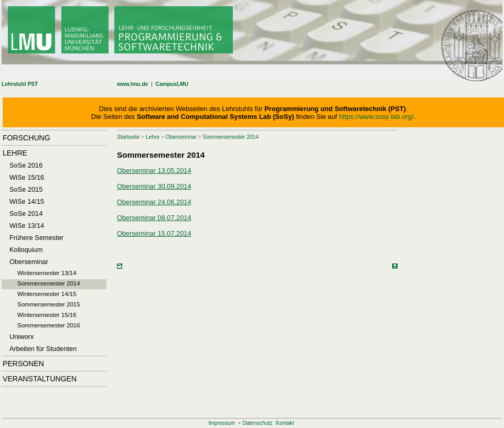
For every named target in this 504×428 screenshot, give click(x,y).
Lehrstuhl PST (20, 84)
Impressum (222, 423)
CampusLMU (172, 84)
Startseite (128, 137)
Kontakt (285, 423)
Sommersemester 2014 (231, 137)
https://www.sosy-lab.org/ (376, 117)
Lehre (153, 137)
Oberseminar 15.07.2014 (154, 233)
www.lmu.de (132, 84)
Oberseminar (181, 137)
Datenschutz (257, 423)
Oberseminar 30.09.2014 (154, 186)
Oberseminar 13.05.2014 (154, 171)
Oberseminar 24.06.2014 (154, 202)
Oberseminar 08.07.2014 (154, 218)
